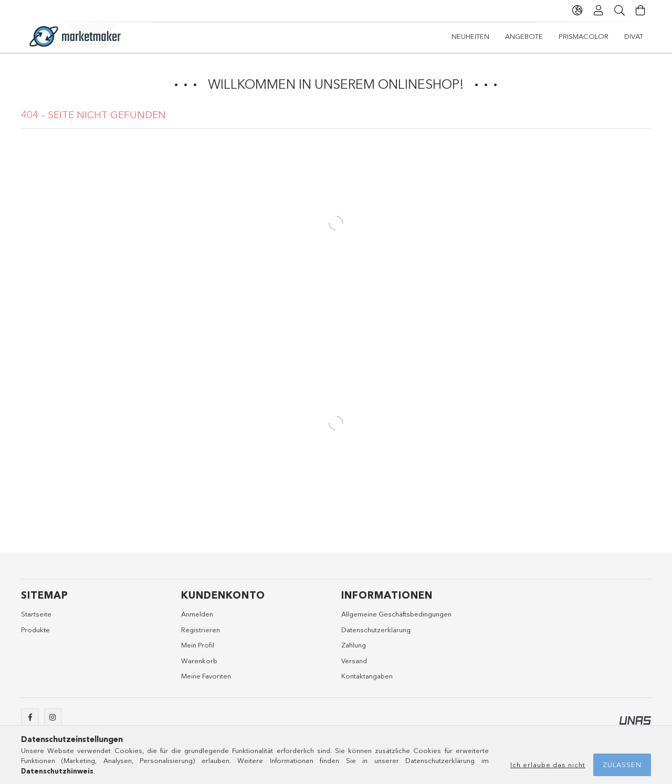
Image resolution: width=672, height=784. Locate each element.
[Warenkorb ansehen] (640, 11)
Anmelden (197, 614)
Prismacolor (584, 36)
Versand (354, 661)
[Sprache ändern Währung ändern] (577, 11)
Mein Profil (198, 645)
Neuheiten (470, 36)
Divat (634, 36)
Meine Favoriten (206, 676)
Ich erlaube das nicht (548, 765)
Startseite (36, 614)
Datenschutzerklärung (376, 630)
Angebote (524, 36)
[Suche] (619, 11)
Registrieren (201, 630)
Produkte (35, 630)
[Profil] (598, 11)
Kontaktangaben (367, 676)
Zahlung (354, 645)
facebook (30, 717)
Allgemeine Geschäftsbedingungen (396, 614)
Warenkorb (199, 661)
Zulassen (622, 765)
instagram (53, 717)
